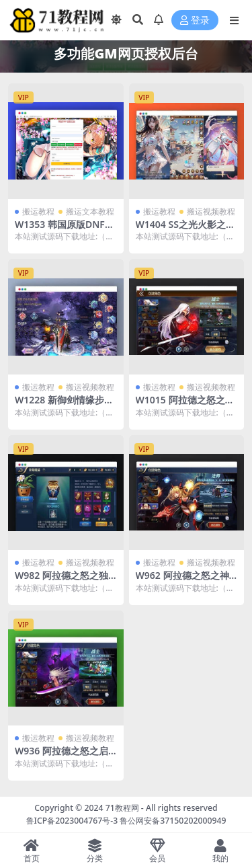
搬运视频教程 (211, 211)
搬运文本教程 (90, 211)
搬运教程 (38, 211)
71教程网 (122, 808)
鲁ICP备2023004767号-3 (72, 821)
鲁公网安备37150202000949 (173, 821)
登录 (195, 21)
